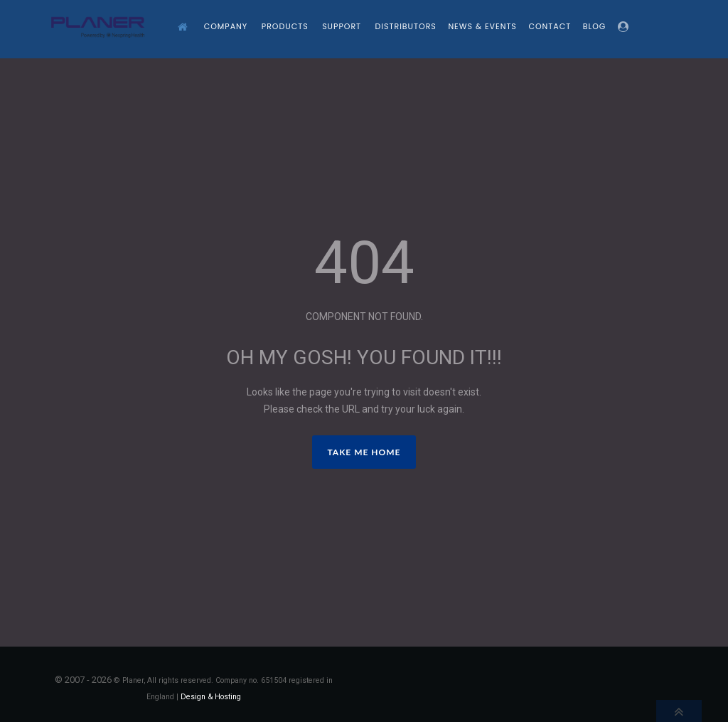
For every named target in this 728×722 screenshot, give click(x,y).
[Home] (185, 27)
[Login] (625, 27)
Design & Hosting (211, 697)
